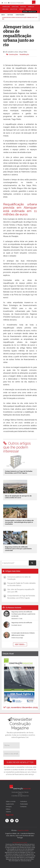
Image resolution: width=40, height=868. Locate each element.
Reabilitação (24, 54)
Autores (8, 812)
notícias (10, 15)
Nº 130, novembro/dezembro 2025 (21, 707)
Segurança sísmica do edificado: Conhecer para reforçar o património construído (18, 549)
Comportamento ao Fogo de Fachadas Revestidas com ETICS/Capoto (19, 472)
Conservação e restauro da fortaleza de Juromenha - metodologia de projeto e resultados (19, 522)
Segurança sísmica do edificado (22, 622)
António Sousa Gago (17, 638)
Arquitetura (14, 9)
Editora (8, 809)
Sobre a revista (11, 801)
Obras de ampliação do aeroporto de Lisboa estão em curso (18, 497)
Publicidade (24, 804)
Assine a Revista (30, 12)
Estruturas (15, 7)
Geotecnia (23, 7)
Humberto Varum (16, 625)
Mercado (28, 9)
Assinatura (24, 801)
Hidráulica (31, 7)
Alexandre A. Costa (17, 619)
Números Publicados (16, 3)
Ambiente (22, 9)
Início (4, 3)
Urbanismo (5, 9)
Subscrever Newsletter (20, 762)
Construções (6, 7)
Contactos (23, 806)
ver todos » (20, 644)
